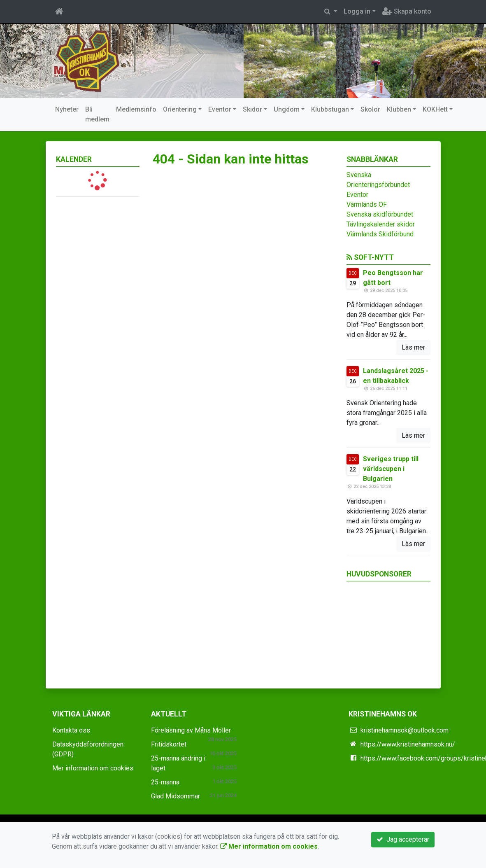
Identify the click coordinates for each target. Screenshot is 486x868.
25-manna (165, 782)
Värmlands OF (367, 204)
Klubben (399, 109)
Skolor (370, 109)
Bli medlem (97, 114)
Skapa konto (407, 11)
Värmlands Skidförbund (380, 234)
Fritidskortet (169, 744)
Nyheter (67, 109)
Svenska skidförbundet (380, 214)
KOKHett (435, 109)
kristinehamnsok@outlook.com (405, 730)
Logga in (357, 11)
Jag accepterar (403, 839)
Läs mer (413, 347)
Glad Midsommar (176, 796)
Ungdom (287, 109)
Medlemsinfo (136, 109)
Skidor (252, 109)
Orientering (180, 109)
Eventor (220, 109)
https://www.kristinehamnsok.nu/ (408, 744)
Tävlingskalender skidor (381, 224)
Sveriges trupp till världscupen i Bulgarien (391, 469)
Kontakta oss (71, 730)
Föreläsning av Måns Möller (191, 730)
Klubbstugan (330, 109)
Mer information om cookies (93, 768)
